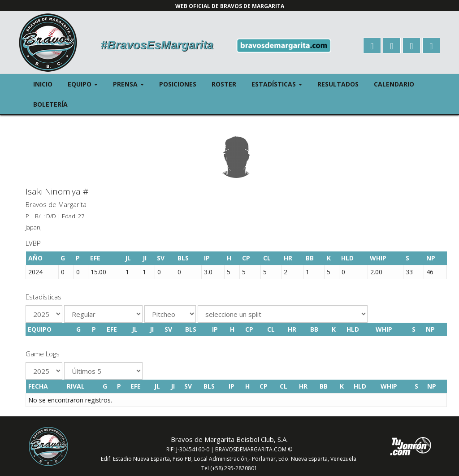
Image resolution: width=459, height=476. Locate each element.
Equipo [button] (87, 84)
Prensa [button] (132, 84)
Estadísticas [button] (281, 84)
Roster (224, 84)
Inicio (43, 84)
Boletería (50, 104)
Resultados (338, 84)
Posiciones (178, 84)
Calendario (394, 84)
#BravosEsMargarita (157, 45)
